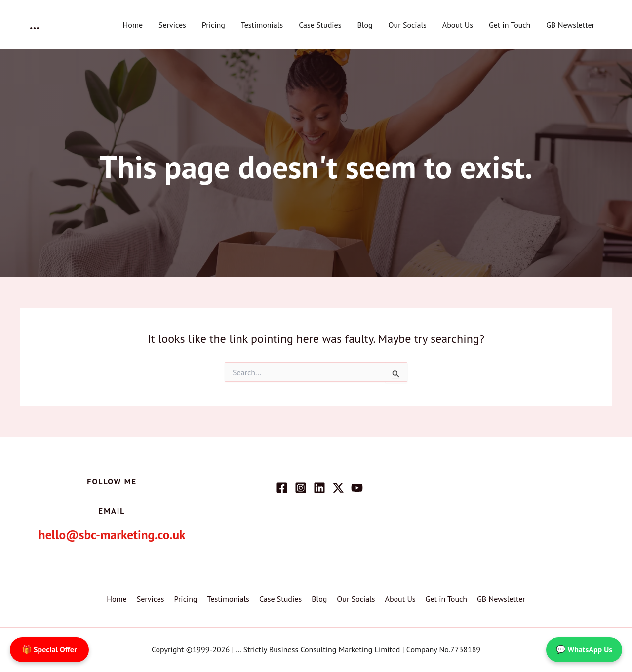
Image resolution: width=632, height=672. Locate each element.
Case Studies (320, 25)
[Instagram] (301, 488)
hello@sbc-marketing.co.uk (112, 534)
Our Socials (408, 25)
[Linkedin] (319, 488)
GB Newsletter (570, 25)
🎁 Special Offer (49, 649)
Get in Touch (510, 25)
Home (133, 25)
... (35, 24)
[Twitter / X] (338, 488)
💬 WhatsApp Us (584, 649)
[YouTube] (357, 488)
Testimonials (262, 25)
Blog (365, 25)
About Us (458, 25)
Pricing (214, 25)
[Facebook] (282, 488)
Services (172, 25)
